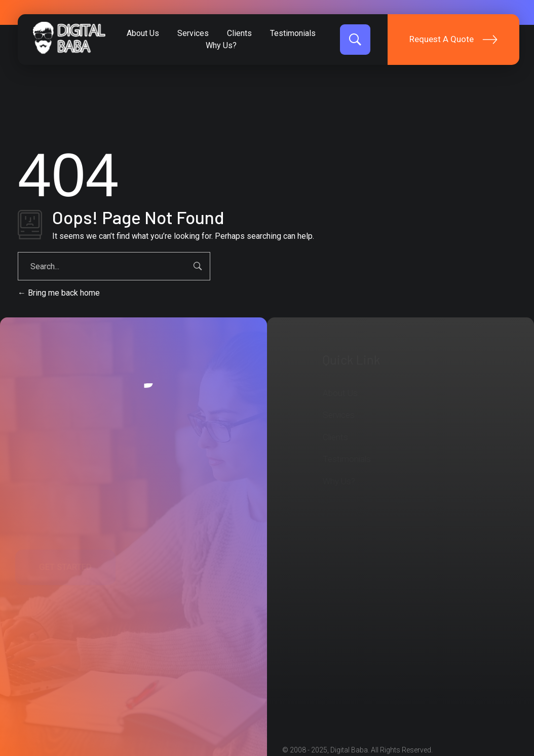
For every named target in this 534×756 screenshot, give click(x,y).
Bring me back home (59, 293)
